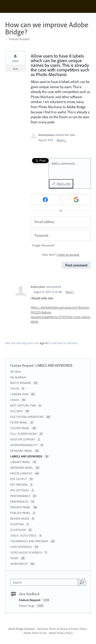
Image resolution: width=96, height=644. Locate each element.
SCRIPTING (17, 524)
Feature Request (22, 365)
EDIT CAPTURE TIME (23, 405)
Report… (62, 140)
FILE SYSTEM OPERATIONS (27, 417)
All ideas (16, 371)
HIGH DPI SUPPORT (23, 439)
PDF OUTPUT (19, 479)
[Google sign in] (77, 200)
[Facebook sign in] (45, 200)
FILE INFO (17, 411)
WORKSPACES (19, 564)
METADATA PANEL (22, 468)
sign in (44, 343)
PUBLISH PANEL (20, 513)
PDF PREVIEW (19, 485)
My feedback (18, 377)
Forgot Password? (43, 245)
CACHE (15, 388)
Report (70, 292)
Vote (15, 69)
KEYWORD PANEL (21, 451)
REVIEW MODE (20, 518)
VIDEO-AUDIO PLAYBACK (26, 552)
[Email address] (61, 222)
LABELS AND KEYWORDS (54, 365)
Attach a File (63, 184)
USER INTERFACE (21, 547)
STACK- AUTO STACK (23, 535)
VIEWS (14, 558)
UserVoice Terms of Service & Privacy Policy (62, 629)
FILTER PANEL (19, 422)
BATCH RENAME (21, 383)
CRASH (15, 400)
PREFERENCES (19, 502)
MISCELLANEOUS (21, 473)
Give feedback (29, 594)
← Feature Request (17, 39)
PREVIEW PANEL (20, 507)
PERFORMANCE (20, 496)
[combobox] (45, 582)
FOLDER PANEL (20, 428)
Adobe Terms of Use (35, 633)
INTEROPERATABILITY (24, 445)
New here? (61, 255)
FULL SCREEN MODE (24, 434)
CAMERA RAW (19, 394)
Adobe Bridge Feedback (21, 629)
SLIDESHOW (18, 530)
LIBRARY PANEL (20, 462)
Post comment (76, 265)
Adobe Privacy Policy (61, 633)
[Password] (61, 236)
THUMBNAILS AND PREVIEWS (29, 541)
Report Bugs (27, 606)
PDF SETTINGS (20, 490)
